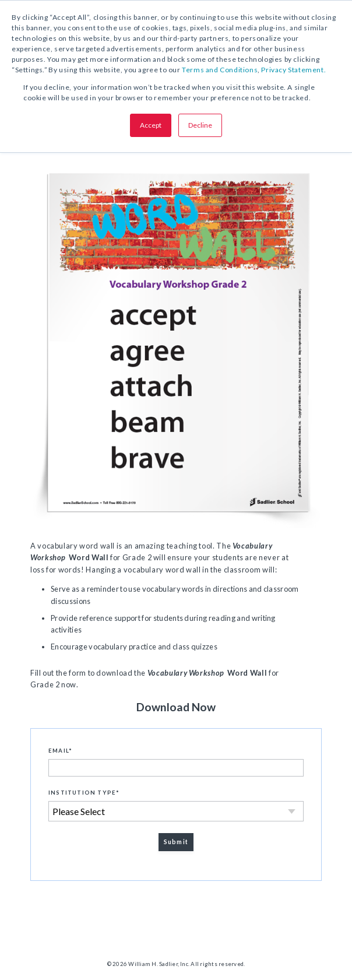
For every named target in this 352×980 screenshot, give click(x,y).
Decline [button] (200, 125)
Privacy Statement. (293, 70)
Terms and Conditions (220, 70)
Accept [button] (151, 125)
